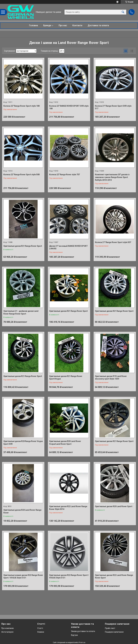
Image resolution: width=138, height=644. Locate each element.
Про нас (63, 25)
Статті (40, 628)
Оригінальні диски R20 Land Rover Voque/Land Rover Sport (65, 443)
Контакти (77, 25)
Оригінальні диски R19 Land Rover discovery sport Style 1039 (111, 378)
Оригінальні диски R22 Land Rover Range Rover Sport (114, 576)
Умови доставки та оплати (83, 631)
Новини (41, 632)
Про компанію (8, 628)
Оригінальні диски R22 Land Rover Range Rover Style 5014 (68, 508)
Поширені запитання (114, 632)
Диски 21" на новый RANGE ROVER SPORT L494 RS (68, 247)
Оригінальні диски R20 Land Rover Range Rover (22, 511)
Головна (33, 25)
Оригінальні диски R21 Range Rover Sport (23, 246)
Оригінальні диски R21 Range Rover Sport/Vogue (66, 378)
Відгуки (74, 635)
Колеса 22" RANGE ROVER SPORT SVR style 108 (69, 107)
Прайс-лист (110, 628)
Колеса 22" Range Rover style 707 (64, 175)
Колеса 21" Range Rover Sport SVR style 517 (113, 107)
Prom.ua (82, 642)
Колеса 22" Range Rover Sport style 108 (21, 106)
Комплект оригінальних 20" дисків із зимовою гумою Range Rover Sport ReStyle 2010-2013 (112, 177)
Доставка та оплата (98, 25)
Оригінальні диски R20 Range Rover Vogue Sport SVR (23, 443)
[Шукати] (123, 12)
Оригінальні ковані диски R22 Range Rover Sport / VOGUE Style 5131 (23, 576)
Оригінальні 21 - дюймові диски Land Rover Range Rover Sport (21, 312)
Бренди (47, 25)
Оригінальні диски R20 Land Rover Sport (114, 506)
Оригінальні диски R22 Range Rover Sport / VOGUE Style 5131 (69, 576)
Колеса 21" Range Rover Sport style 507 (113, 242)
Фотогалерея (7, 632)
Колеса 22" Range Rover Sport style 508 (21, 175)
